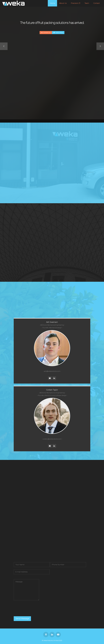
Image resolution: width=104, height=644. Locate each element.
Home (52, 3)
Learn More (58, 33)
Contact (97, 3)
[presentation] (30, 609)
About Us (63, 3)
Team (87, 3)
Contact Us (46, 33)
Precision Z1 (76, 3)
